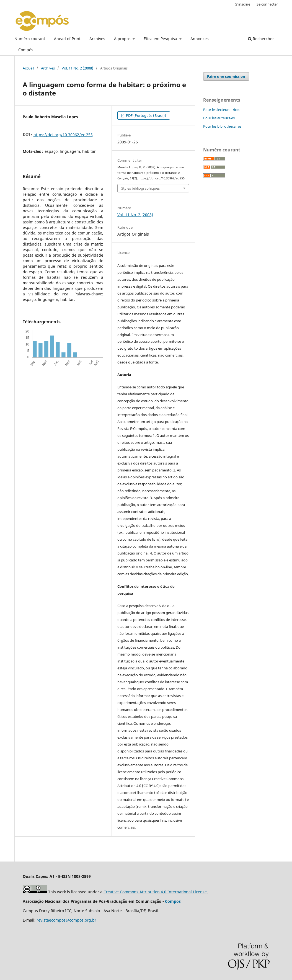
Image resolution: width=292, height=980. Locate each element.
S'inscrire (243, 4)
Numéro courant (30, 39)
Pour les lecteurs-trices (222, 110)
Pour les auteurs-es (219, 118)
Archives (97, 39)
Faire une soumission (226, 76)
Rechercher (261, 39)
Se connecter (267, 4)
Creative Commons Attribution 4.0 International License (155, 892)
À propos (123, 39)
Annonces (200, 39)
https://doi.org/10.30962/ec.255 (63, 135)
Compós (26, 50)
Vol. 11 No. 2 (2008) (77, 68)
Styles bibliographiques (140, 188)
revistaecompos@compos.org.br (66, 920)
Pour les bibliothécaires (222, 126)
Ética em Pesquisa (161, 39)
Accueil (28, 68)
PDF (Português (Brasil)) (146, 115)
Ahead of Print (67, 39)
